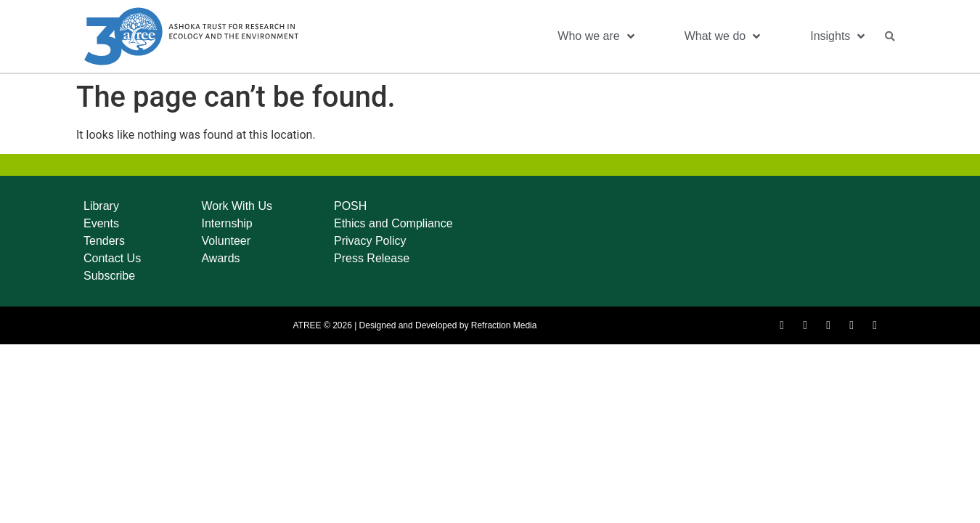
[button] (890, 36)
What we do (722, 36)
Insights (837, 36)
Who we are (596, 36)
